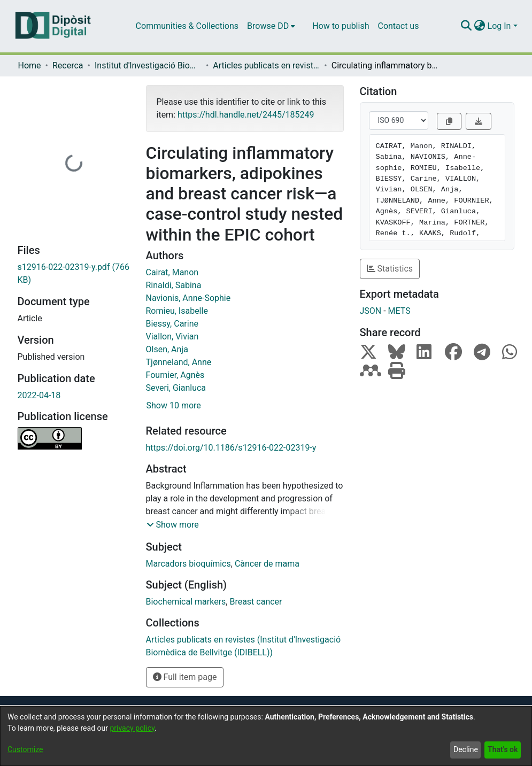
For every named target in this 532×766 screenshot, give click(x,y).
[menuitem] (271, 26)
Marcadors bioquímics (188, 564)
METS (399, 311)
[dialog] (266, 736)
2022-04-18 (39, 395)
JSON (371, 311)
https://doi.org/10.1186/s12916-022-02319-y (231, 448)
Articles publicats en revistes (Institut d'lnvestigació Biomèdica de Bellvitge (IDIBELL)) (266, 65)
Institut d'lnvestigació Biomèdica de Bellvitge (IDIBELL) (148, 65)
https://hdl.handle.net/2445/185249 (246, 115)
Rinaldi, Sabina (174, 285)
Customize (25, 749)
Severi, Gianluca (176, 388)
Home (30, 65)
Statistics (390, 269)
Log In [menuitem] (499, 26)
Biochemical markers (186, 602)
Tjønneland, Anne (179, 362)
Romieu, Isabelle (177, 311)
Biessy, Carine (172, 324)
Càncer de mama (267, 564)
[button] (173, 525)
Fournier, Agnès (175, 375)
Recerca (68, 65)
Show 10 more (174, 405)
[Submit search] (467, 26)
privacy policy (132, 728)
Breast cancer (256, 602)
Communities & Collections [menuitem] (187, 26)
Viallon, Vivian (172, 336)
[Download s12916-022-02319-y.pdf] (74, 274)
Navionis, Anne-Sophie (188, 298)
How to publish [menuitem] (341, 26)
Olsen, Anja (167, 349)
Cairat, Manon (172, 272)
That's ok (503, 749)
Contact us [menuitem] (398, 26)
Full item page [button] (185, 677)
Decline (466, 749)
